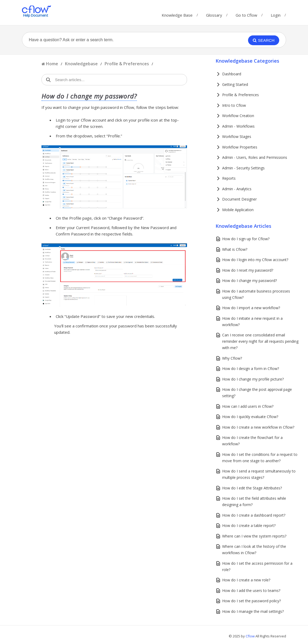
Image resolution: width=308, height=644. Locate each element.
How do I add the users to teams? (251, 590)
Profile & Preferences (127, 64)
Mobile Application (238, 210)
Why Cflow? (232, 358)
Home (52, 64)
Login (276, 15)
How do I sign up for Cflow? (246, 239)
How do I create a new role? (246, 580)
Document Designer (239, 199)
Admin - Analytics (237, 189)
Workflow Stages (237, 136)
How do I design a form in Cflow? (251, 369)
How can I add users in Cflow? (248, 406)
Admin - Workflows (238, 126)
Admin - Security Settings (243, 168)
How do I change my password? (249, 281)
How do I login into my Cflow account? (255, 260)
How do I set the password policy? (251, 601)
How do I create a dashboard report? (254, 515)
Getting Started (235, 84)
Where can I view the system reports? (254, 536)
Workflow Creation (238, 116)
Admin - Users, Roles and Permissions (255, 157)
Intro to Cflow (234, 105)
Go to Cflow (246, 14)
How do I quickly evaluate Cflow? (250, 417)
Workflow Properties (240, 147)
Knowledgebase (81, 64)
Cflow (251, 636)
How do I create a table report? (249, 525)
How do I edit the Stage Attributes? (252, 488)
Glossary (214, 14)
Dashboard (232, 74)
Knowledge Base (177, 14)
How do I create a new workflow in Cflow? (258, 427)
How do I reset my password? (248, 270)
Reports (229, 178)
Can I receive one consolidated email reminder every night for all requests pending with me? (260, 341)
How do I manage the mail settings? (253, 611)
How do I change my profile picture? (253, 379)
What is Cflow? (235, 249)
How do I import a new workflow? (251, 308)
